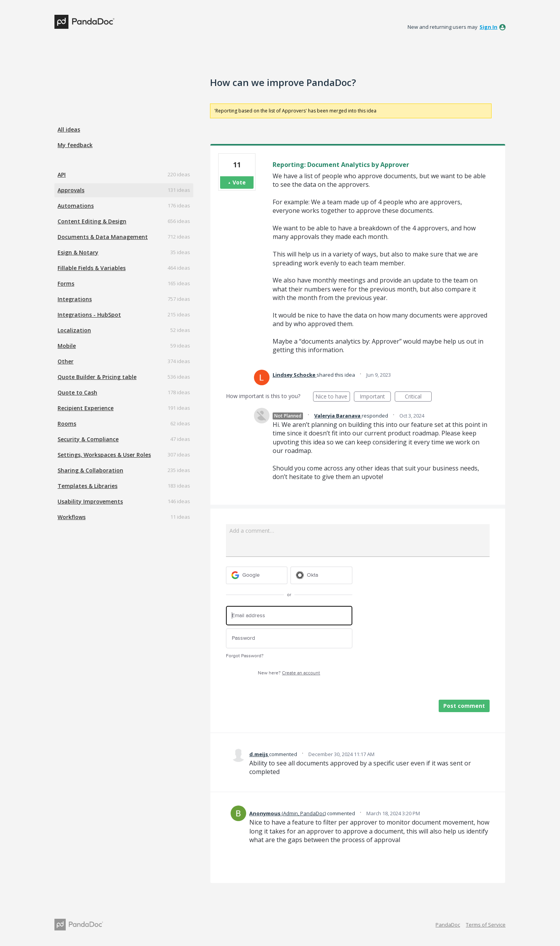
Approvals (71, 190)
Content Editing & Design (92, 221)
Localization (74, 330)
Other (66, 361)
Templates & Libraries (87, 486)
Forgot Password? (245, 656)
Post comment (464, 706)
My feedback (75, 145)
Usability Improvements (90, 501)
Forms (66, 283)
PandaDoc (448, 925)
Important (375, 397)
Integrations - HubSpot (89, 315)
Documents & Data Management (103, 237)
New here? (289, 673)
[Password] (289, 638)
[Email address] (289, 616)
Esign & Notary (78, 252)
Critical (418, 397)
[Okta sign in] (321, 575)
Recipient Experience (86, 408)
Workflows (72, 517)
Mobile (67, 346)
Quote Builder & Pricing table (97, 377)
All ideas (69, 129)
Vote (239, 182)
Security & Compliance (88, 439)
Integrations (75, 299)
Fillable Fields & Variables (92, 268)
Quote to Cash (77, 392)
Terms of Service (486, 925)
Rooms (67, 424)
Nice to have (333, 397)
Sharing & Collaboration (90, 470)
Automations (76, 206)
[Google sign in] (257, 575)
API (62, 175)
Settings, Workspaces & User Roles (104, 455)
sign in (488, 27)
